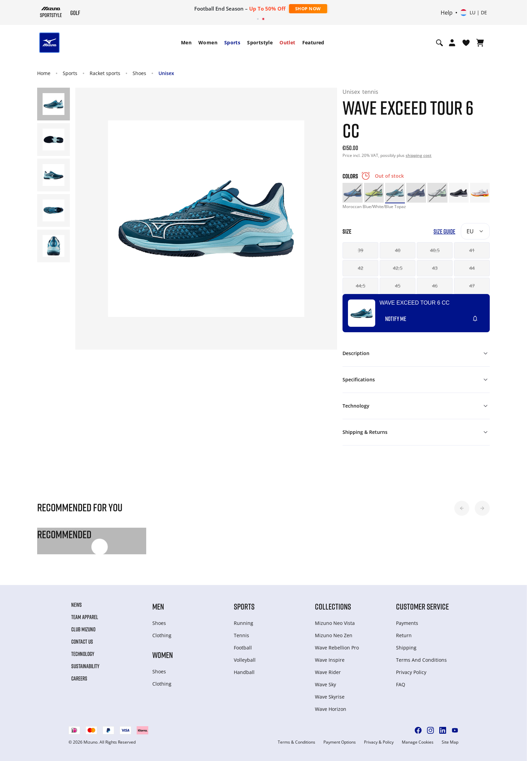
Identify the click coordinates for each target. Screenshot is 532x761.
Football (243, 648)
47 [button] (472, 286)
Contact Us (82, 642)
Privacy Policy (411, 672)
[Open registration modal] (452, 43)
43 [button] (435, 268)
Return (404, 635)
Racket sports (105, 73)
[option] (352, 193)
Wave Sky (325, 684)
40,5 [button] (435, 250)
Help (447, 13)
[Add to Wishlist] (482, 316)
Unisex (166, 73)
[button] (462, 508)
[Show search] (439, 43)
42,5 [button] (398, 268)
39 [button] (361, 250)
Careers (79, 678)
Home (44, 73)
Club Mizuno (83, 629)
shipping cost (419, 155)
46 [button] (435, 286)
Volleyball (245, 660)
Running (244, 623)
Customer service (422, 606)
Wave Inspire (330, 660)
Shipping (406, 648)
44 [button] (472, 268)
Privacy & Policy (379, 742)
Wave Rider (328, 672)
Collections (333, 606)
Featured (313, 42)
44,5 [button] (361, 286)
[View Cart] (480, 43)
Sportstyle (260, 42)
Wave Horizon (331, 709)
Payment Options (340, 742)
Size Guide (444, 231)
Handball (244, 672)
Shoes (139, 73)
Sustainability (85, 666)
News (77, 605)
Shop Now (308, 9)
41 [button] (472, 250)
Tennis (241, 635)
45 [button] (398, 286)
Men (186, 42)
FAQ (401, 684)
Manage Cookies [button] (418, 742)
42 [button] (361, 268)
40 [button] (398, 250)
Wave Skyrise (330, 697)
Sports (232, 42)
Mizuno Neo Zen (334, 635)
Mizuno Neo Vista (335, 623)
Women (208, 42)
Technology (83, 654)
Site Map (450, 742)
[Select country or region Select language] (474, 13)
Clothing (162, 635)
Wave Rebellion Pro (337, 648)
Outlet (287, 42)
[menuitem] (186, 43)
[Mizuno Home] (51, 12)
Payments (407, 623)
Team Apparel (85, 617)
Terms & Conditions (297, 742)
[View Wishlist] (466, 43)
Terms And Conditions (421, 660)
